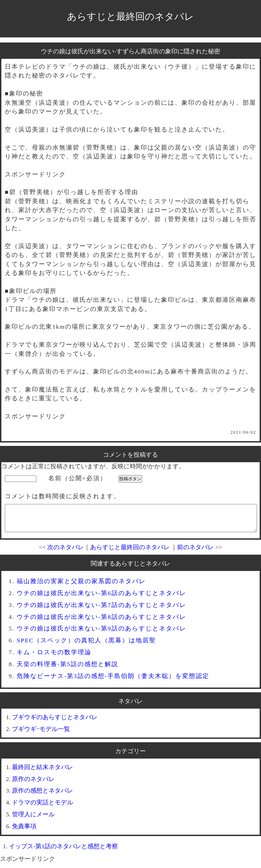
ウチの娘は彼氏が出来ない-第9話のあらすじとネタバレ (101, 633)
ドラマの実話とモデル (42, 808)
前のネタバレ (195, 552)
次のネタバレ (66, 552)
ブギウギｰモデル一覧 (41, 734)
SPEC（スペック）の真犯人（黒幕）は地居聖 (86, 645)
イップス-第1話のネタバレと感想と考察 (63, 851)
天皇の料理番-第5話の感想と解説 (67, 669)
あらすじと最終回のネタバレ (130, 16)
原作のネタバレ (33, 784)
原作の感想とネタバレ (42, 796)
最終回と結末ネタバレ (42, 772)
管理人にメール (33, 819)
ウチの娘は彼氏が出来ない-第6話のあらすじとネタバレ (101, 598)
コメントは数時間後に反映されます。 (63, 496)
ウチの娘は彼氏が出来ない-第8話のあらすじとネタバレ (101, 622)
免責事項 (24, 831)
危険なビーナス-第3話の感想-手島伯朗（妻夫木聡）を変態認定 (113, 681)
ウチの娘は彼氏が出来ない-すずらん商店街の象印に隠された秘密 (130, 51)
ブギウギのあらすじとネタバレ (55, 722)
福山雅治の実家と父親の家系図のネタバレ (81, 586)
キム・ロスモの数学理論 (54, 657)
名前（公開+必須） (77, 478)
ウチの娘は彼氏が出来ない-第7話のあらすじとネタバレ (101, 610)
